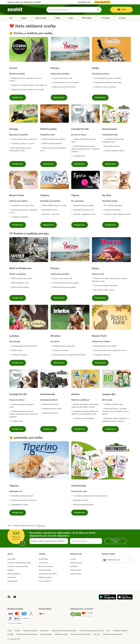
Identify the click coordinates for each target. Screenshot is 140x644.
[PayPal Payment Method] (10, 619)
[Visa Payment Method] (10, 614)
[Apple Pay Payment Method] (17, 619)
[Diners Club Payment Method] (31, 614)
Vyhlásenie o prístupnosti (112, 634)
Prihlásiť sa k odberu (115, 541)
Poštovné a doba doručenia (18, 566)
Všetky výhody (76, 570)
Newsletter (12, 577)
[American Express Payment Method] (24, 614)
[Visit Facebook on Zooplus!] (9, 597)
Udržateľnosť (12, 581)
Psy (11, 18)
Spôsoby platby (46, 634)
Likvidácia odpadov (120, 631)
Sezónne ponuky (76, 563)
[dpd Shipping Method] (42, 614)
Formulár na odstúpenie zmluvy (92, 631)
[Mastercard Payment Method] (17, 614)
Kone (71, 18)
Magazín (11, 570)
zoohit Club (43, 563)
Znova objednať (102, 2)
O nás (10, 631)
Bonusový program (46, 566)
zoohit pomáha (76, 574)
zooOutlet (74, 566)
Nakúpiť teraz (18, 98)
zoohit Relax (43, 559)
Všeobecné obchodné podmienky (64, 631)
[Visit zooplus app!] (107, 599)
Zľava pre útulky (45, 570)
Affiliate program (45, 577)
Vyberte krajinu (108, 554)
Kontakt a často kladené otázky (19, 563)
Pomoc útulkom (45, 581)
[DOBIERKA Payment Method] (26, 619)
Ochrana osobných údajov (81, 634)
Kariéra (18, 631)
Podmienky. (41, 526)
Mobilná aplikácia (14, 574)
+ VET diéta (105, 18)
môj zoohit (11, 559)
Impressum (44, 631)
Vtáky (58, 18)
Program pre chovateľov (48, 574)
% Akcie (122, 18)
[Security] (76, 615)
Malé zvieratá (41, 18)
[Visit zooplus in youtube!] (15, 597)
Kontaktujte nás (84, 2)
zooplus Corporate (30, 631)
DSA (108, 631)
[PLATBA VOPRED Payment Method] (15, 623)
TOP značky (87, 18)
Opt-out (97, 634)
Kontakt (10, 634)
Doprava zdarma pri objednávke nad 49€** (24, 2)
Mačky (24, 18)
